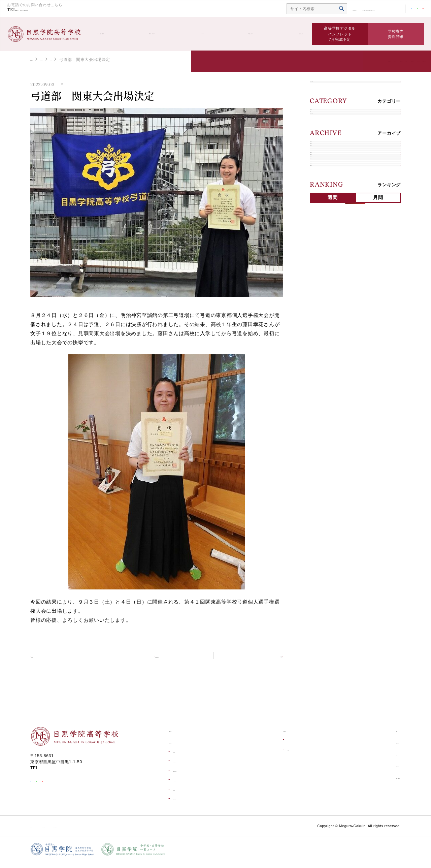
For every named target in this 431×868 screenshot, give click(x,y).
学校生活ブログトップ (161, 660)
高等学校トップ (45, 59)
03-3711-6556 (40, 11)
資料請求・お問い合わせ (373, 784)
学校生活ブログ (250, 34)
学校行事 (323, 130)
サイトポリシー (45, 832)
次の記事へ (262, 660)
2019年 (322, 314)
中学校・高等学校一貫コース (347, 9)
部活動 (210, 34)
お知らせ (293, 34)
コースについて (187, 785)
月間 (378, 416)
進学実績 (181, 757)
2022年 (322, 266)
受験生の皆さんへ (167, 34)
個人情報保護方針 (150, 832)
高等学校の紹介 (115, 34)
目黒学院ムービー (366, 771)
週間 (333, 416)
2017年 (322, 345)
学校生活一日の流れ (192, 776)
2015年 (322, 377)
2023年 (322, 250)
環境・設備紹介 (187, 804)
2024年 (322, 235)
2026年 (322, 203)
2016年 (322, 361)
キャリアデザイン (333, 162)
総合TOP (305, 9)
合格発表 (272, 755)
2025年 (322, 219)
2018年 (322, 330)
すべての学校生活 (333, 89)
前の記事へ (51, 660)
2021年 (322, 282)
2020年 (322, 298)
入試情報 (272, 745)
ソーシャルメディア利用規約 (96, 832)
